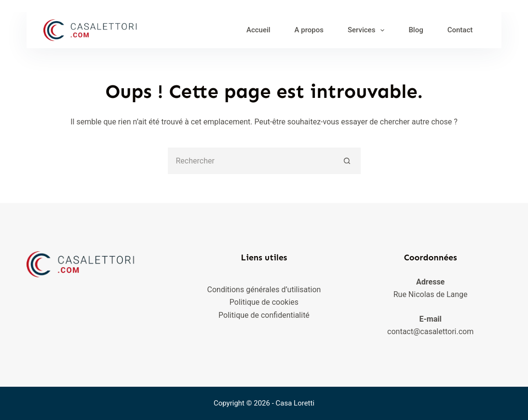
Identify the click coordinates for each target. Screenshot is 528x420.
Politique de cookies (264, 302)
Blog (416, 30)
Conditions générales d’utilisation (264, 290)
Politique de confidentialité (264, 315)
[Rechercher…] (251, 161)
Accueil (258, 30)
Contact (460, 30)
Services (368, 30)
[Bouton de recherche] (347, 161)
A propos (309, 30)
